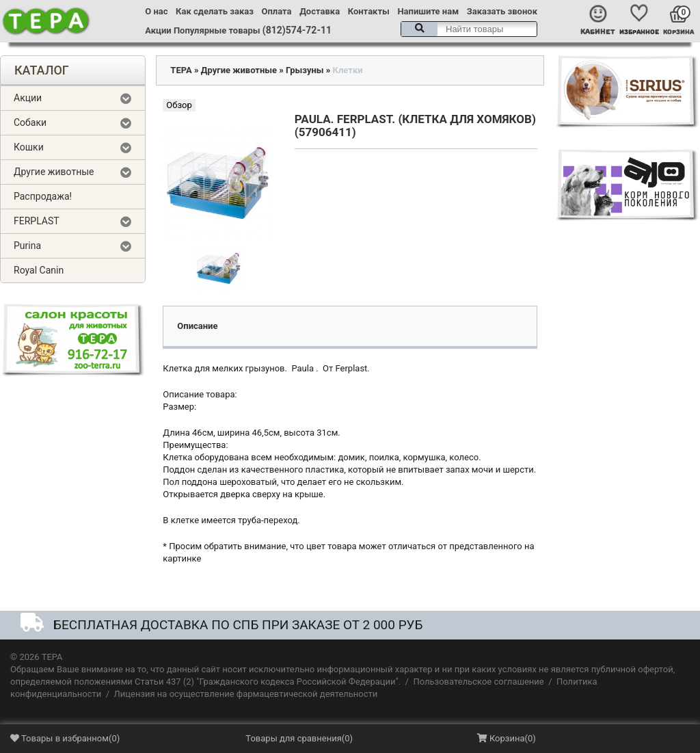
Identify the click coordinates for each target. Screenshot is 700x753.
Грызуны (305, 70)
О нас (156, 11)
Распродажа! (43, 196)
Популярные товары (217, 30)
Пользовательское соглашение (478, 682)
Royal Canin (39, 270)
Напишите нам (428, 11)
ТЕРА (181, 70)
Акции (158, 30)
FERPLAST (37, 221)
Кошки (29, 147)
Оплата (277, 11)
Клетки (348, 70)
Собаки (30, 122)
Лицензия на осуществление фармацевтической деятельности (246, 694)
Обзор (179, 105)
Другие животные (54, 172)
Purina (27, 246)
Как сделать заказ (215, 11)
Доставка (320, 11)
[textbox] (469, 29)
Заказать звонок (502, 11)
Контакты (369, 11)
